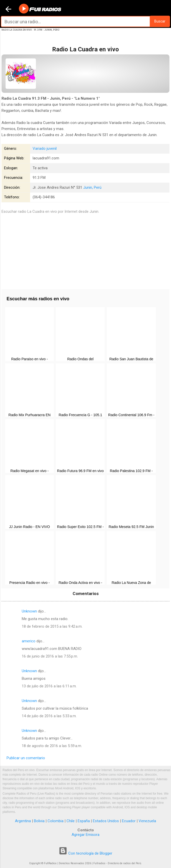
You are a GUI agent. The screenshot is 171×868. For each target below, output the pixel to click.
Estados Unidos (106, 821)
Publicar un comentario (26, 758)
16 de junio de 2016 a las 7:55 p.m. (50, 656)
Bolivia (39, 821)
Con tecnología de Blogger (85, 853)
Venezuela (147, 821)
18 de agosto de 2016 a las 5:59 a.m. (52, 746)
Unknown (29, 611)
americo (29, 641)
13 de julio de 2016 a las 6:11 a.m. (49, 686)
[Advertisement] (85, 250)
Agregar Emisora (85, 835)
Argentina (23, 821)
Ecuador (129, 821)
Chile (71, 821)
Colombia (56, 821)
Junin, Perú (92, 187)
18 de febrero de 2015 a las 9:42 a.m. (52, 626)
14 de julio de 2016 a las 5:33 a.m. (49, 716)
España (84, 821)
